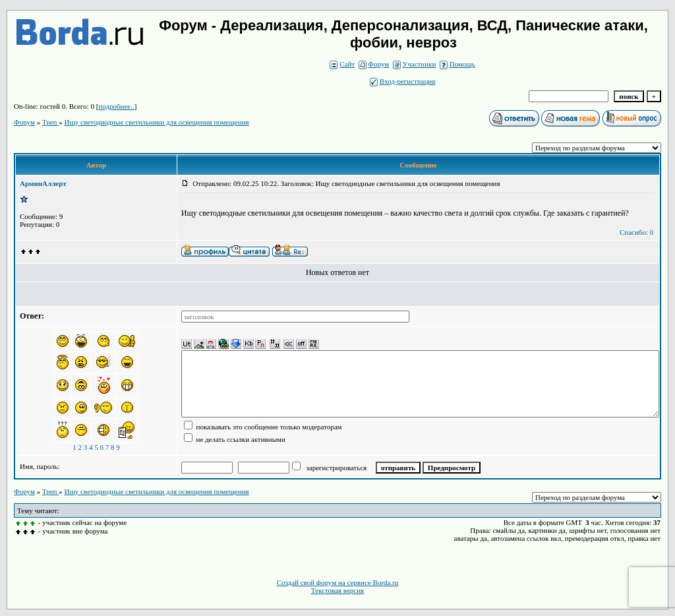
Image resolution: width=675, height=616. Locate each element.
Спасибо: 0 (636, 232)
